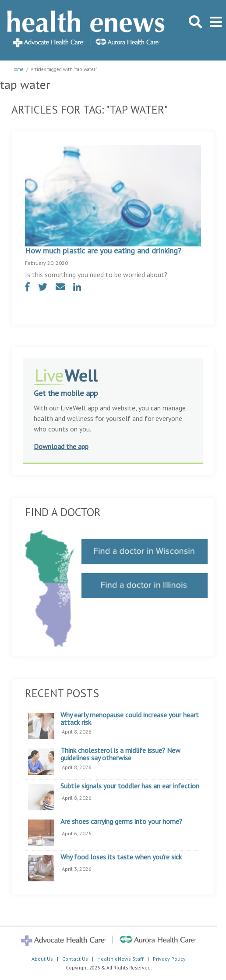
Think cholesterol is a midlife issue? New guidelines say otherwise (120, 754)
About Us (42, 959)
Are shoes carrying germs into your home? (121, 822)
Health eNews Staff (120, 959)
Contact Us (75, 959)
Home (18, 69)
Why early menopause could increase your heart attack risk (130, 719)
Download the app (61, 446)
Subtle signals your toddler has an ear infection (130, 786)
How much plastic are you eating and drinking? (103, 251)
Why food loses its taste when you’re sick (121, 857)
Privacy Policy (169, 959)
